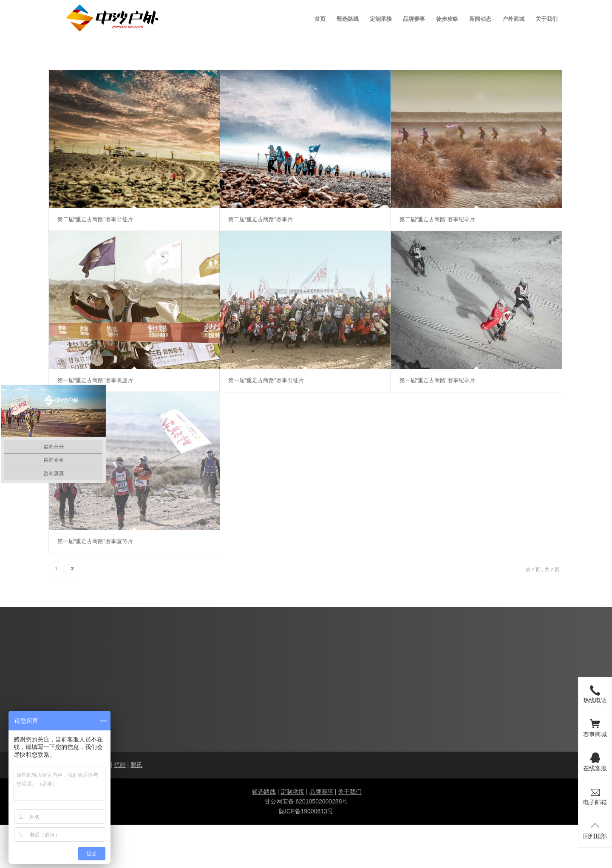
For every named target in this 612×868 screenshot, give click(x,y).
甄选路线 (264, 792)
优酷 (120, 765)
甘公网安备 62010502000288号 (306, 801)
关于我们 (350, 792)
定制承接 (292, 792)
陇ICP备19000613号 (306, 811)
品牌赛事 (321, 792)
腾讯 (136, 765)
